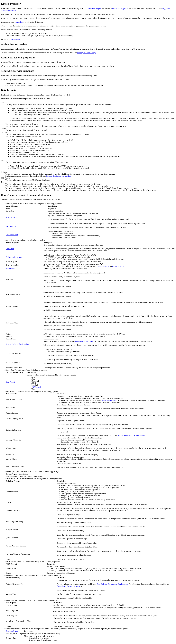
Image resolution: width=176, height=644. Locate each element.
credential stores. (118, 266)
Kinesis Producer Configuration (17, 344)
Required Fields (11, 217)
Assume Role (11, 269)
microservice (94, 9)
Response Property (13, 632)
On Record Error (12, 235)
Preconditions (11, 226)
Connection (10, 249)
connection (19, 22)
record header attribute (109, 400)
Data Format (10, 382)
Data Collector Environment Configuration (112, 585)
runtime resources (103, 266)
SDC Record (36, 387)
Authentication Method (14, 257)
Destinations (16, 39)
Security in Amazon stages (87, 53)
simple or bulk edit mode (84, 341)
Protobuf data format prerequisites (58, 176)
